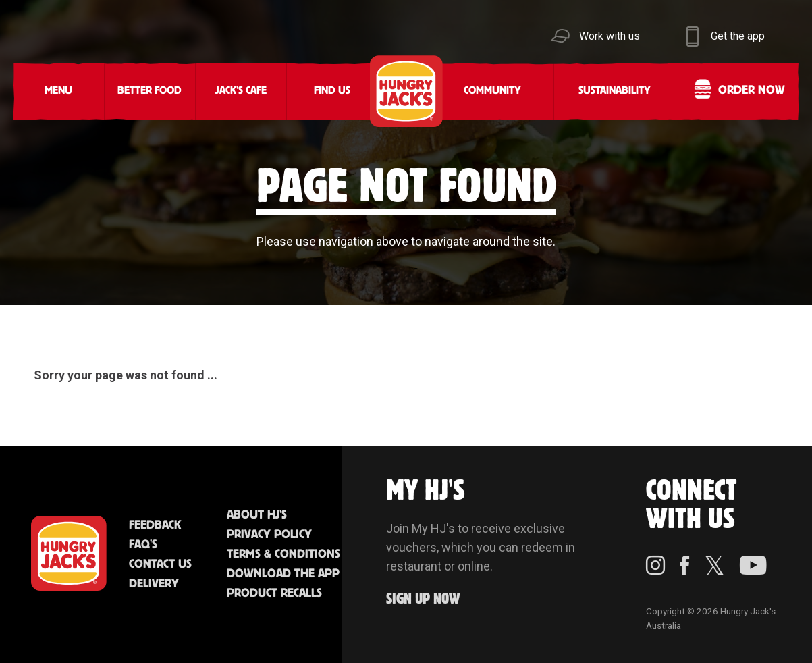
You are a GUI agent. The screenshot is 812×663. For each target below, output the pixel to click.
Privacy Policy (269, 535)
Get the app (738, 36)
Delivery (154, 584)
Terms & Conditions (283, 554)
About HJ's (257, 515)
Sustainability (615, 91)
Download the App (283, 574)
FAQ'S (143, 545)
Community (492, 91)
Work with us (610, 36)
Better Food (150, 91)
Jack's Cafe (241, 91)
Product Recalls (274, 593)
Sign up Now (423, 599)
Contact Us (160, 564)
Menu (58, 91)
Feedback (155, 525)
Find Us (332, 91)
